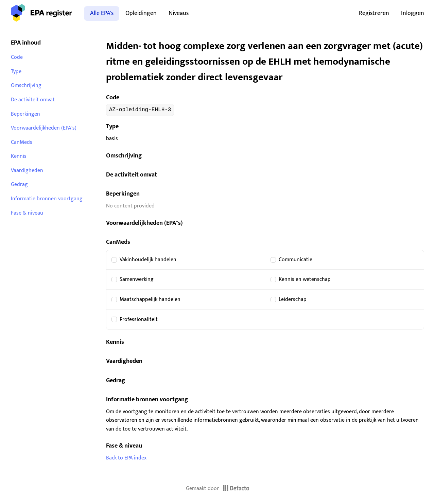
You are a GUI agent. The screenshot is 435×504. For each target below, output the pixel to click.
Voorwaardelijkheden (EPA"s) (44, 128)
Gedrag (19, 184)
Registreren (374, 13)
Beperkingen (25, 114)
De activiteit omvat (33, 100)
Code (17, 57)
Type (16, 72)
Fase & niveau (27, 213)
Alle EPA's (102, 13)
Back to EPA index (126, 458)
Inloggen (413, 13)
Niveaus (179, 13)
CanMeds (22, 142)
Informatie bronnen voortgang (47, 199)
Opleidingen (141, 13)
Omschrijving (26, 86)
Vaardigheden (27, 171)
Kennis (19, 156)
